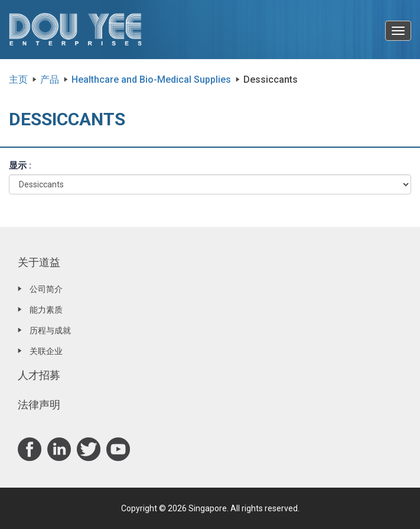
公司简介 (46, 289)
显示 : (20, 165)
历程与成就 (50, 330)
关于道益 (39, 262)
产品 (50, 79)
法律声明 (39, 405)
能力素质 (46, 310)
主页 (18, 79)
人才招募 (39, 375)
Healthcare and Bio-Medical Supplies (151, 79)
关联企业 (46, 351)
